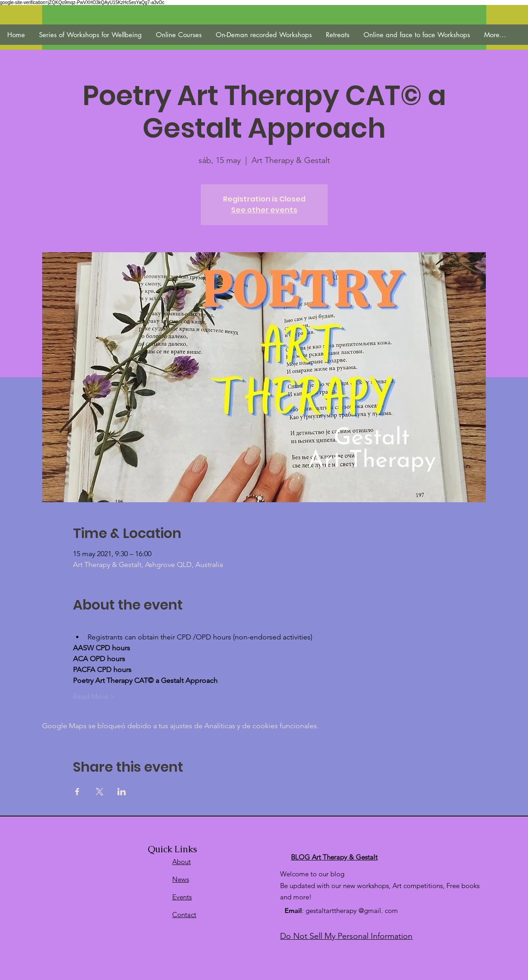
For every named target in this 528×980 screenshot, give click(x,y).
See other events (264, 210)
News (181, 879)
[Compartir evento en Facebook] (77, 792)
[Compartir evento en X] (99, 792)
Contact (184, 915)
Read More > (94, 696)
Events (182, 897)
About (182, 862)
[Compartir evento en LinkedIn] (122, 792)
